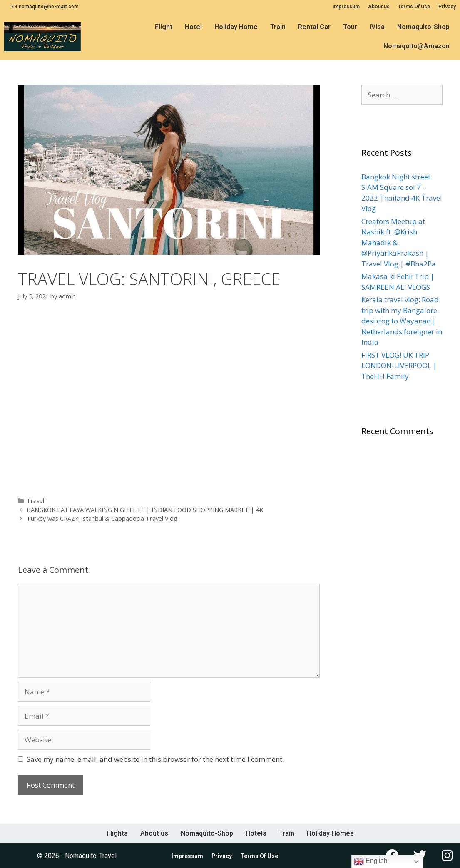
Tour (350, 27)
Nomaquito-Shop (423, 27)
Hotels (256, 833)
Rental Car (314, 27)
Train (278, 27)
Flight (164, 27)
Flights (117, 833)
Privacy (447, 7)
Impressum (346, 7)
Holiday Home (236, 27)
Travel (35, 501)
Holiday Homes (330, 833)
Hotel (193, 27)
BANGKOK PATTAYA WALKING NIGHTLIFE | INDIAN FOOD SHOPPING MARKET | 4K (145, 510)
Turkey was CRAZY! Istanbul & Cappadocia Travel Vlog (102, 519)
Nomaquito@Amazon (416, 46)
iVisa (377, 27)
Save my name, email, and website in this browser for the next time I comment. (155, 759)
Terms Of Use (414, 7)
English (371, 861)
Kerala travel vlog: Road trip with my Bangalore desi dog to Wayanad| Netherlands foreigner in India (402, 321)
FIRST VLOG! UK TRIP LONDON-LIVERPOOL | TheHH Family (399, 366)
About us (379, 7)
